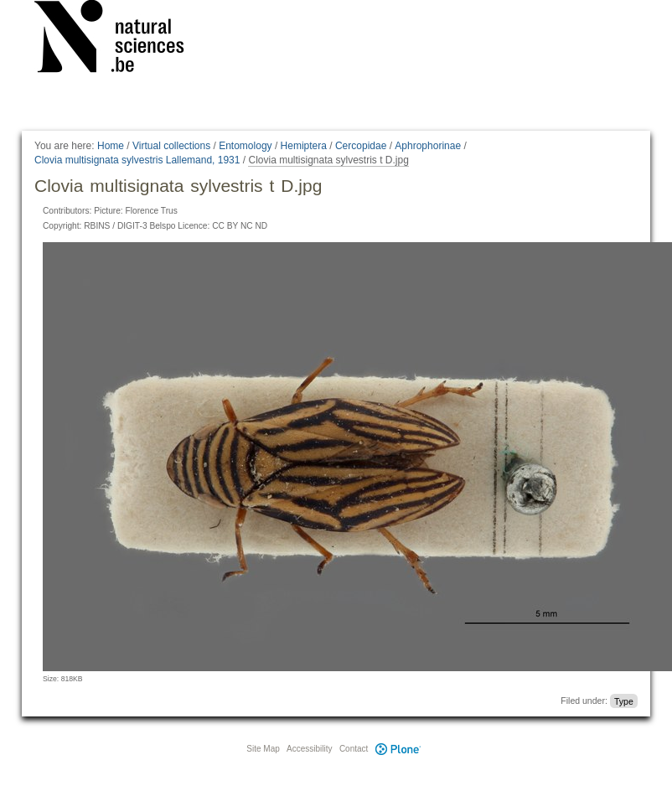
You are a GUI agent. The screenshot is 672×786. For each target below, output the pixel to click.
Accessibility (309, 749)
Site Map (263, 749)
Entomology (245, 146)
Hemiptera (304, 146)
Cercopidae (361, 146)
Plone (398, 749)
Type (624, 701)
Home (111, 146)
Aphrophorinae (428, 146)
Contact (354, 749)
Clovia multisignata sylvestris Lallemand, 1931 (137, 160)
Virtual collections (171, 146)
